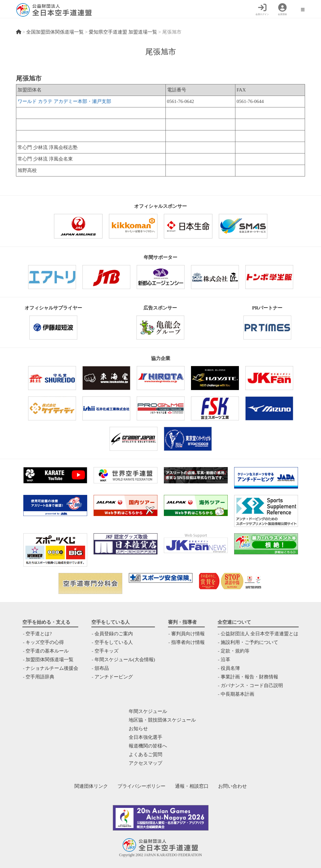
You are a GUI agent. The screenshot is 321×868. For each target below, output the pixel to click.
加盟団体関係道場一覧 (50, 660)
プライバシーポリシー (141, 786)
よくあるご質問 (145, 755)
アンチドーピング (114, 677)
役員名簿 (230, 668)
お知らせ (138, 729)
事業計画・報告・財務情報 (249, 677)
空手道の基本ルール (47, 651)
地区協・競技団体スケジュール (162, 720)
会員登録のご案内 (114, 634)
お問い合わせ (233, 786)
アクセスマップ (145, 763)
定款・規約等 (235, 651)
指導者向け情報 (188, 642)
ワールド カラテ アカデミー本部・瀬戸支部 (64, 101)
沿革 (225, 660)
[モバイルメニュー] (303, 10)
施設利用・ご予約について (249, 642)
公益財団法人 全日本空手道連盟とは (260, 634)
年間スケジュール (148, 711)
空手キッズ (107, 651)
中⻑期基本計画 (237, 694)
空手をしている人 (114, 642)
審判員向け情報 (188, 634)
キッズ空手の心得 (45, 642)
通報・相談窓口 (192, 786)
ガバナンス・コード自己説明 (252, 685)
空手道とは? (39, 634)
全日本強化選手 (145, 737)
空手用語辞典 (40, 677)
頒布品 (102, 668)
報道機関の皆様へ (148, 746)
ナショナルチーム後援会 (52, 668)
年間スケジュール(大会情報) (125, 660)
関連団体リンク (91, 786)
